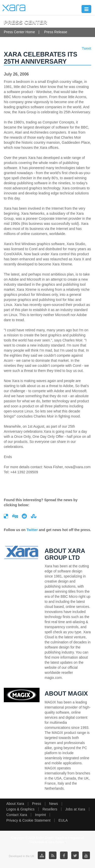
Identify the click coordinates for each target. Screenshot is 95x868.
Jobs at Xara (75, 809)
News (54, 804)
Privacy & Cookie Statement (28, 820)
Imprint (40, 815)
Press (36, 804)
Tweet (87, 48)
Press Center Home (19, 32)
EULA (63, 820)
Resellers (50, 809)
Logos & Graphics (20, 809)
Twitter (32, 530)
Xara (14, 8)
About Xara (15, 804)
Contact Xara (17, 815)
